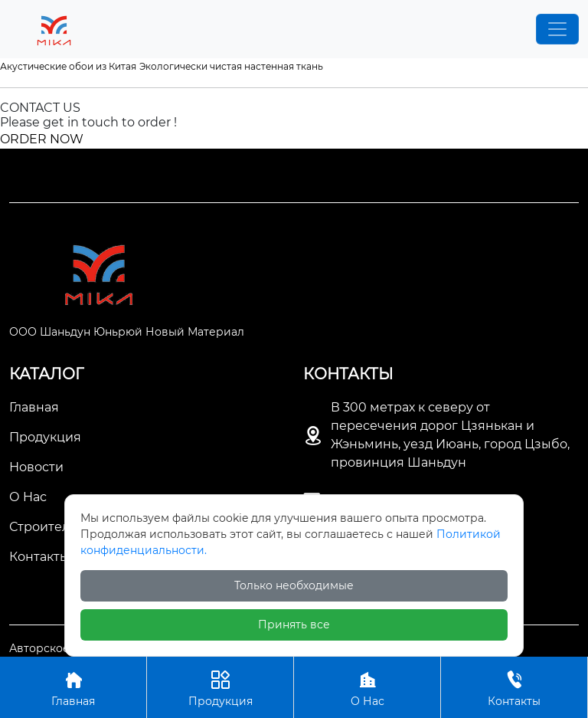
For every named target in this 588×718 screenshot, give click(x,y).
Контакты (514, 687)
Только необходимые (294, 585)
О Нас (367, 687)
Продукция (220, 687)
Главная (73, 687)
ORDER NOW (42, 139)
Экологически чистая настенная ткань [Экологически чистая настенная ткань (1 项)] (231, 66)
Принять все (294, 625)
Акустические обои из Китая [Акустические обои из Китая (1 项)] (68, 66)
